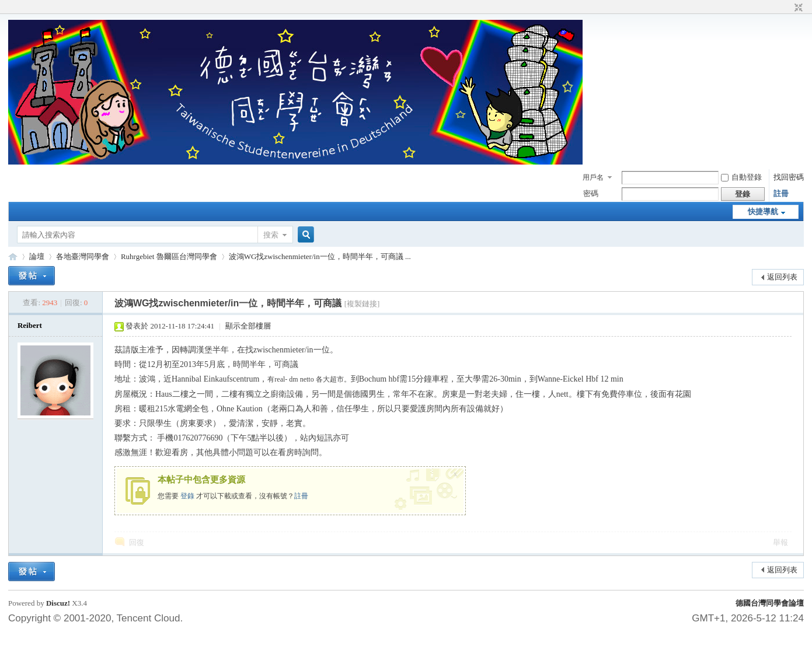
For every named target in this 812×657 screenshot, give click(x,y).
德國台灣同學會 (13, 256)
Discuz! (58, 603)
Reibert (30, 325)
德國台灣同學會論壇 (770, 603)
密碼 (591, 193)
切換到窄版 (797, 8)
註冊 (781, 193)
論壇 (37, 256)
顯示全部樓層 (248, 326)
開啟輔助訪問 (787, 8)
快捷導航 (763, 212)
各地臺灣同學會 (83, 256)
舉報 (780, 542)
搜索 (271, 235)
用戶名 (593, 177)
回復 (137, 542)
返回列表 (782, 277)
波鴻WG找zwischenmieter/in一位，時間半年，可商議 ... (320, 256)
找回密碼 (789, 177)
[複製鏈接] (362, 304)
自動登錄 (741, 177)
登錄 (187, 496)
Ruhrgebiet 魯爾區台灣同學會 (169, 256)
